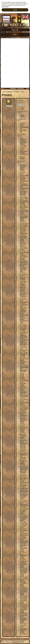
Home (4, 92)
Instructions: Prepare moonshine (23, 144)
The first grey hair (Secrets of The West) (24, 225)
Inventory (10, 92)
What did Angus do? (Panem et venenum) (23, 448)
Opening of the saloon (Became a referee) (24, 361)
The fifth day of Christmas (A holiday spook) (24, 490)
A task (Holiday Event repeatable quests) (24, 383)
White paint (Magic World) (24, 206)
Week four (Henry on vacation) (23, 289)
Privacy (23, 641)
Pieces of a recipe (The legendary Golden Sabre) (24, 231)
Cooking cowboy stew (24, 153)
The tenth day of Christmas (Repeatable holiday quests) (24, 609)
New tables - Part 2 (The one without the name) (23, 327)
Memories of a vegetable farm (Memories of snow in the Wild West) (24, 469)
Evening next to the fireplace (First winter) (24, 408)
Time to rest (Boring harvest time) (24, 442)
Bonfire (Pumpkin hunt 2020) (24, 315)
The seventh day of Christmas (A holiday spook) (24, 504)
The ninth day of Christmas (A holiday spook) (24, 518)
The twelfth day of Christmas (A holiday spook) (24, 540)
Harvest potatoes (22, 116)
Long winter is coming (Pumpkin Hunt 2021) (24, 402)
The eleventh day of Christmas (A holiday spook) (24, 533)
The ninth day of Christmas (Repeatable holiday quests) (24, 600)
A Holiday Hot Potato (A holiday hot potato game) (24, 335)
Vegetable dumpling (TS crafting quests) (24, 421)
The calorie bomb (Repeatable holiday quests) (23, 548)
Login (17, 30)
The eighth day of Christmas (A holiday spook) (24, 511)
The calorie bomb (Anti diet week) (23, 193)
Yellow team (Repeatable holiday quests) (23, 238)
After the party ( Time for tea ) (24, 396)
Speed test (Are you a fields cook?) (24, 477)
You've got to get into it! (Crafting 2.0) (24, 295)
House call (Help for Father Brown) (24, 180)
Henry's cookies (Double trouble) (22, 375)
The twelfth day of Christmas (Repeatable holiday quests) (23, 629)
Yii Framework (15, 642)
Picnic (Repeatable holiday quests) (23, 556)
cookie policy (5, 7)
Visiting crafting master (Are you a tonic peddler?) (24, 483)
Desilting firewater (22, 158)
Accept (15, 10)
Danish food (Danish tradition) (23, 462)
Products (17, 92)
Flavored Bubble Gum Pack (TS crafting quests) (23, 429)
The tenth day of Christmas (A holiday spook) (24, 525)
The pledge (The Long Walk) (23, 270)
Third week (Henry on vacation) (23, 283)
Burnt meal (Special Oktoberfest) (23, 414)
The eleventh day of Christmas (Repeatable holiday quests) (24, 619)
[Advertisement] (15, 63)
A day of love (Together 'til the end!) (24, 354)
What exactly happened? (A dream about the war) (24, 263)
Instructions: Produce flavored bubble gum (23, 149)
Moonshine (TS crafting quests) (23, 436)
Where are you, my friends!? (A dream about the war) (24, 247)
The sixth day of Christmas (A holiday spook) (24, 496)
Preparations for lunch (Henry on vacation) (24, 276)
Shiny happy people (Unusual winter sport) (23, 390)
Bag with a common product (23, 124)
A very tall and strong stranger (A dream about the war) (24, 255)
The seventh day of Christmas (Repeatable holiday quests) (23, 582)
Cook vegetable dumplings (23, 140)
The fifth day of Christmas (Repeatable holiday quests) (24, 564)
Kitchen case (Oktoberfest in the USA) (24, 201)
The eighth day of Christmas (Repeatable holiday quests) (24, 592)
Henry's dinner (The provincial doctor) (24, 212)
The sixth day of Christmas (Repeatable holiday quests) (24, 573)
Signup (13, 30)
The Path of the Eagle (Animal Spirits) (23, 167)
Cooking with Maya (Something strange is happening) (24, 308)
